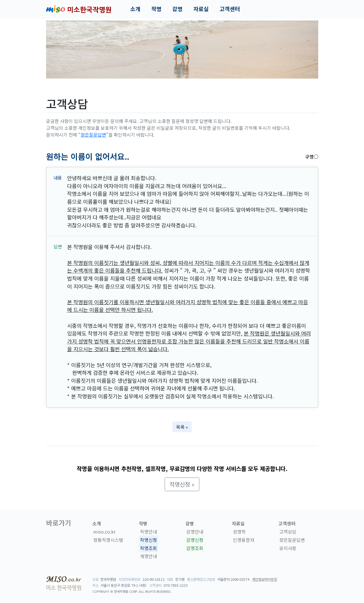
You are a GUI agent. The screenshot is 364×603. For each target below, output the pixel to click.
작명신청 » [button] (182, 484)
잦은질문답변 (93, 135)
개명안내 (148, 556)
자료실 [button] (201, 9)
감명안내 (195, 532)
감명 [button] (177, 9)
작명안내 (148, 532)
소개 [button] (135, 9)
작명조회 (148, 548)
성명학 (239, 532)
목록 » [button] (182, 427)
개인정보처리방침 (264, 579)
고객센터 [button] (230, 9)
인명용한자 (244, 540)
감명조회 (195, 548)
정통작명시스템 (108, 540)
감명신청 (195, 540)
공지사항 (288, 548)
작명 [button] (156, 9)
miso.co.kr (104, 532)
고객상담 (288, 532)
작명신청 (148, 540)
